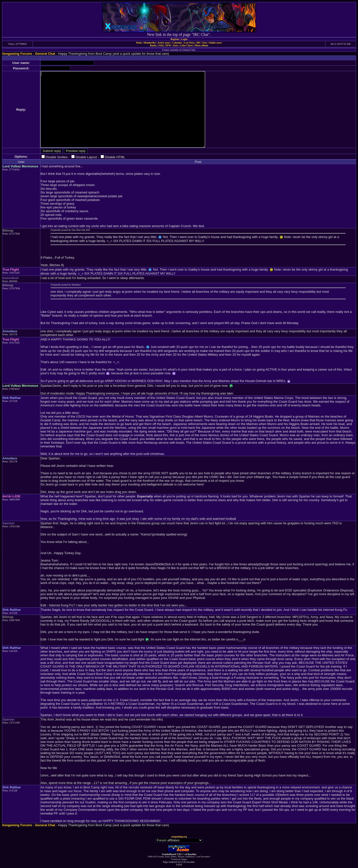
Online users (215, 43)
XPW (168, 45)
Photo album (201, 45)
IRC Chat (202, 43)
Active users (164, 43)
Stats (175, 45)
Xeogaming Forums (17, 54)
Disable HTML (115, 157)
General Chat (45, 54)
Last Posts (189, 43)
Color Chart (186, 45)
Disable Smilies (57, 157)
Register (175, 39)
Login (184, 39)
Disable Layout (86, 157)
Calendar (177, 43)
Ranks (153, 45)
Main (139, 43)
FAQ (161, 45)
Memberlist (150, 43)
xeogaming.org (179, 837)
